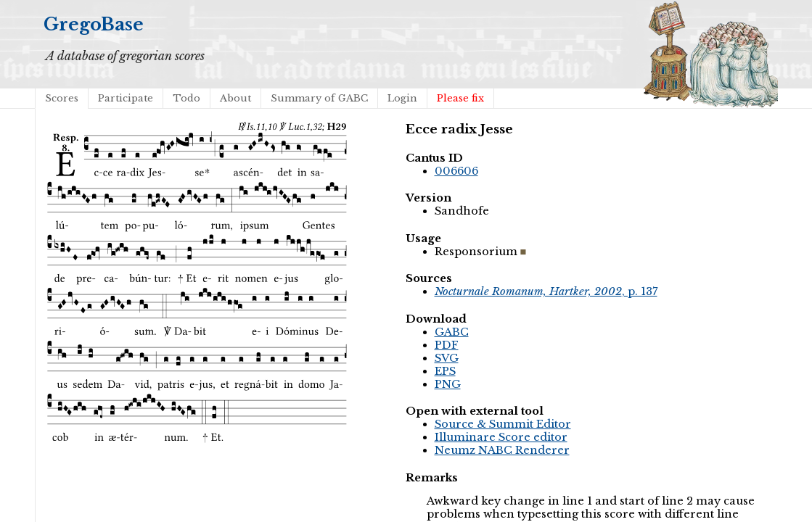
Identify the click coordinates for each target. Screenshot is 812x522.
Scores (62, 98)
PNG (448, 384)
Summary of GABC (319, 98)
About (235, 98)
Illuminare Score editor (501, 437)
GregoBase (94, 24)
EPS (445, 371)
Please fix (460, 98)
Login (402, 98)
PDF (447, 345)
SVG (447, 358)
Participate (126, 98)
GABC (452, 332)
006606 (456, 171)
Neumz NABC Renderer (502, 450)
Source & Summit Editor (503, 424)
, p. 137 (546, 291)
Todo (186, 98)
